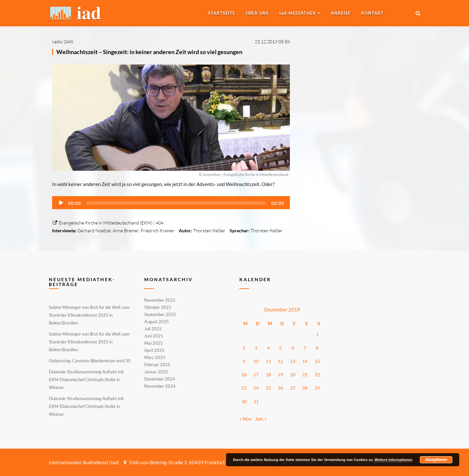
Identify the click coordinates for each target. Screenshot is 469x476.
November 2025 (160, 300)
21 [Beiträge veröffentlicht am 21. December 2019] (305, 375)
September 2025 (160, 314)
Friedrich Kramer (158, 231)
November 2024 (160, 386)
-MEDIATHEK (298, 13)
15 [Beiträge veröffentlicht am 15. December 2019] (317, 361)
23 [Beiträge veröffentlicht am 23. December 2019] (244, 388)
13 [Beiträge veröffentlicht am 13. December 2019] (293, 361)
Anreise (341, 13)
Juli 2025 (153, 329)
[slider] (176, 203)
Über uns (257, 13)
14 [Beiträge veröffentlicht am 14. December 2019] (305, 361)
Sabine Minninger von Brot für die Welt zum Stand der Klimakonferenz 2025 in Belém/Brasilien (89, 315)
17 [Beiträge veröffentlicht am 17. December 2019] (256, 375)
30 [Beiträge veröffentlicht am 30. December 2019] (244, 402)
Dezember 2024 (160, 379)
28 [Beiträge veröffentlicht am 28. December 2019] (305, 388)
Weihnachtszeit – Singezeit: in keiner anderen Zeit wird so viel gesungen (149, 52)
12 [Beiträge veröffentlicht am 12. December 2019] (280, 361)
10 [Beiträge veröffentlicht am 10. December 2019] (256, 361)
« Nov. (246, 419)
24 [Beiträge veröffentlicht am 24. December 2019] (256, 388)
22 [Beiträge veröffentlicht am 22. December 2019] (317, 375)
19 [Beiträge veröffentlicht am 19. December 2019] (280, 375)
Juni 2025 (154, 336)
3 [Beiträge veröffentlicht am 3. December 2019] (256, 348)
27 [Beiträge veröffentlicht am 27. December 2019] (293, 388)
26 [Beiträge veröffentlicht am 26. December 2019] (280, 388)
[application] (171, 203)
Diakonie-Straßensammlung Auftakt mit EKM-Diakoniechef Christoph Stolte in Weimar (86, 380)
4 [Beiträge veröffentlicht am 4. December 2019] (268, 348)
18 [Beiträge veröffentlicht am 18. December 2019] (268, 375)
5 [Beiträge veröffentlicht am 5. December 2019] (280, 348)
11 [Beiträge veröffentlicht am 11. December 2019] (268, 361)
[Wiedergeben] (61, 203)
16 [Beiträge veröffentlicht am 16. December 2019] (244, 375)
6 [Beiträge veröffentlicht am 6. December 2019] (293, 348)
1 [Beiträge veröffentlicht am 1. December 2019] (317, 334)
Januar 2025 (156, 372)
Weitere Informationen (393, 460)
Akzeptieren (436, 460)
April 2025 (154, 350)
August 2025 (157, 322)
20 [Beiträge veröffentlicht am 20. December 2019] (293, 375)
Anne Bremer (126, 231)
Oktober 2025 (158, 307)
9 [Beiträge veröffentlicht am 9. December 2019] (244, 361)
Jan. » (261, 419)
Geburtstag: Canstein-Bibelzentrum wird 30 (90, 361)
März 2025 (155, 357)
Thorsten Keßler (209, 231)
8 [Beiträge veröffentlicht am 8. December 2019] (317, 348)
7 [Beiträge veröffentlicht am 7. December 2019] (305, 348)
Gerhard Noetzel (94, 231)
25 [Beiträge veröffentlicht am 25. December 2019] (268, 388)
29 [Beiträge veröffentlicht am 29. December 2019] (317, 388)
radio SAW (63, 42)
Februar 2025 (157, 365)
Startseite (222, 13)
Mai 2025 (154, 343)
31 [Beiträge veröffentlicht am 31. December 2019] (256, 402)
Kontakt (372, 13)
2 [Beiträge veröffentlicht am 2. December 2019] (244, 348)
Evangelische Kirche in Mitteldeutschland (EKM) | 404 (108, 223)
